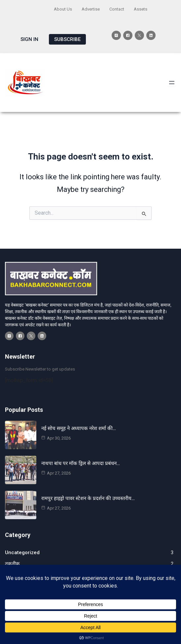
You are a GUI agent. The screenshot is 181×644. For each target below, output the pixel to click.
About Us (63, 9)
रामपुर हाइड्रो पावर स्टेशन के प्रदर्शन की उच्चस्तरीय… (88, 498)
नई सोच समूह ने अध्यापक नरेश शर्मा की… (79, 428)
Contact (117, 9)
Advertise (91, 9)
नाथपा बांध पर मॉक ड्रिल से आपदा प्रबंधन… (81, 463)
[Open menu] (172, 83)
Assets (141, 9)
